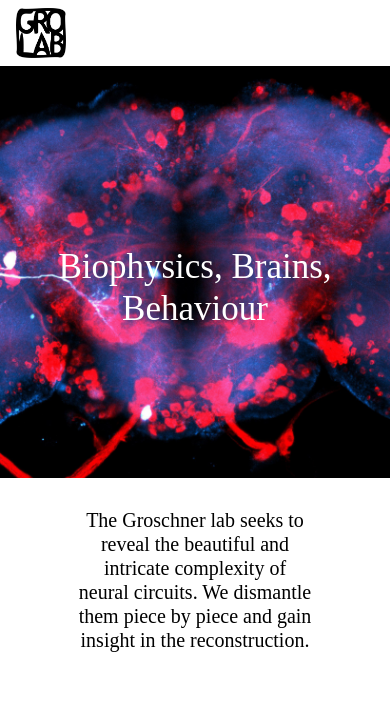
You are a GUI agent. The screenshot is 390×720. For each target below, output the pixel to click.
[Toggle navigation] (346, 33)
